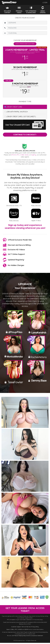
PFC (18, 155)
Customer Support (16, 628)
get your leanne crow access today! (25, 610)
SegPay (34, 155)
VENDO (20, 631)
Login (45, 3)
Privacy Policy (35, 628)
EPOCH (14, 155)
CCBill (22, 155)
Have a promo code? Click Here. (25, 44)
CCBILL (12, 631)
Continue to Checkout (25, 135)
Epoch (8, 631)
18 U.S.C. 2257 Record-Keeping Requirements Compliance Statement (25, 637)
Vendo (27, 155)
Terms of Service (26, 628)
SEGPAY (27, 631)
